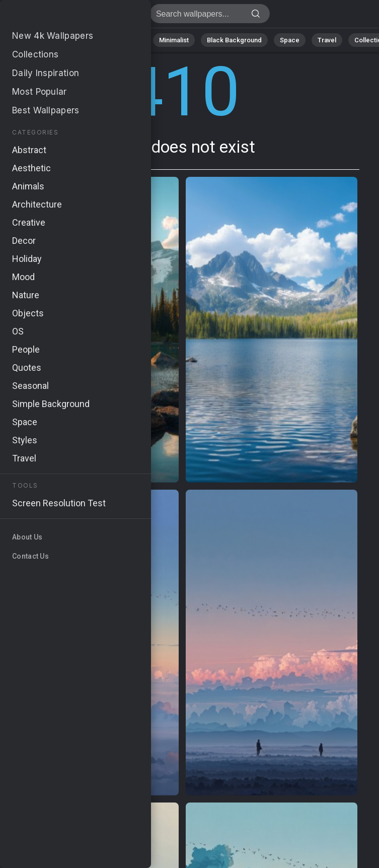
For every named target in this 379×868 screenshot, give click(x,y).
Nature (45, 40)
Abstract (86, 40)
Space (290, 40)
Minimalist (174, 40)
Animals (129, 40)
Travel (327, 40)
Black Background (234, 40)
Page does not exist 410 (60, 16)
